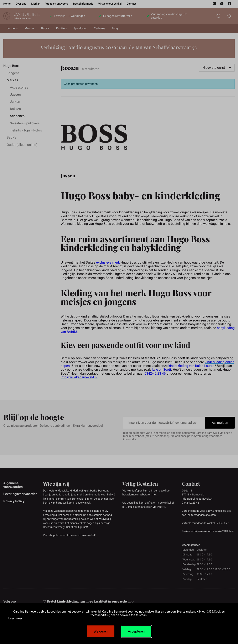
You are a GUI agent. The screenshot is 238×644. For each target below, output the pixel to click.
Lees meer (15, 618)
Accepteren (136, 631)
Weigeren (101, 631)
